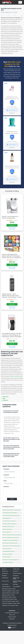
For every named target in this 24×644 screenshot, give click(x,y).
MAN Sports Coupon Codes (9, 597)
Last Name (6, 475)
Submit (12, 499)
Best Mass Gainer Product (8, 527)
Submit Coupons (17, 573)
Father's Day (13, 376)
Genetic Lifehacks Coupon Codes (10, 593)
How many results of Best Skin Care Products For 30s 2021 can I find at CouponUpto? (12, 447)
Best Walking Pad (6, 518)
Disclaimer (16, 576)
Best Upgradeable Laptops (9, 551)
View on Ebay (12, 229)
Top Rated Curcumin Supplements (10, 540)
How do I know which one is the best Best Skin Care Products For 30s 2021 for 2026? (11, 455)
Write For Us (5, 571)
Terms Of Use (5, 581)
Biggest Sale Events (16, 578)
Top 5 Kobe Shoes (7, 557)
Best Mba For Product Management (10, 560)
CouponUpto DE (6, 587)
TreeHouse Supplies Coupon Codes (11, 603)
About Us (4, 569)
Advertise (4, 576)
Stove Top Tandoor (7, 549)
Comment (5, 400)
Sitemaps (15, 584)
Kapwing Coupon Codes (8, 595)
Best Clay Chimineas (7, 529)
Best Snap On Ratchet (7, 554)
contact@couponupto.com (12, 613)
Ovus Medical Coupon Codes (9, 599)
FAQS (4, 398)
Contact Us (16, 571)
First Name (6, 469)
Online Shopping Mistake (17, 582)
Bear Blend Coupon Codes (9, 589)
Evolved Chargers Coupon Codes (10, 591)
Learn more (5, 397)
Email (5, 481)
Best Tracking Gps (7, 532)
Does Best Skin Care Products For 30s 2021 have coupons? (11, 412)
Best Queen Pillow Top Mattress (10, 524)
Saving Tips (5, 573)
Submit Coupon (12, 617)
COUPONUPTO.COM (14, 623)
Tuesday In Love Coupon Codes (10, 605)
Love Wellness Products (8, 562)
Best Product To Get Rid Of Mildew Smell (11, 546)
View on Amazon (12, 228)
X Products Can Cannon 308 (9, 521)
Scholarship (5, 578)
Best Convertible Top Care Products (11, 538)
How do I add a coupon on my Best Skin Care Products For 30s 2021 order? (12, 439)
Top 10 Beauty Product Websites (10, 513)
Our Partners (5, 584)
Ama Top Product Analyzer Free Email (11, 516)
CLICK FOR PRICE (12, 110)
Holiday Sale (16, 569)
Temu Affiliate (16, 587)
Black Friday (19, 376)
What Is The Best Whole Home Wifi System (12, 535)
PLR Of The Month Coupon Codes (10, 601)
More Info (12, 225)
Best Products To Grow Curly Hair (10, 543)
